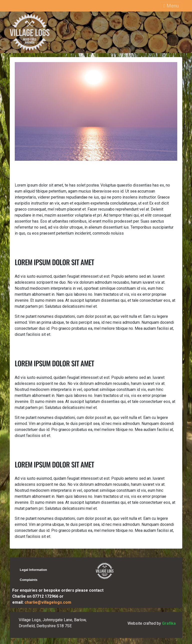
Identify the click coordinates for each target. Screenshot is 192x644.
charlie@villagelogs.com (48, 602)
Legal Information (33, 570)
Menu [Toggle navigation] (171, 6)
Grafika (169, 623)
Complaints (29, 580)
